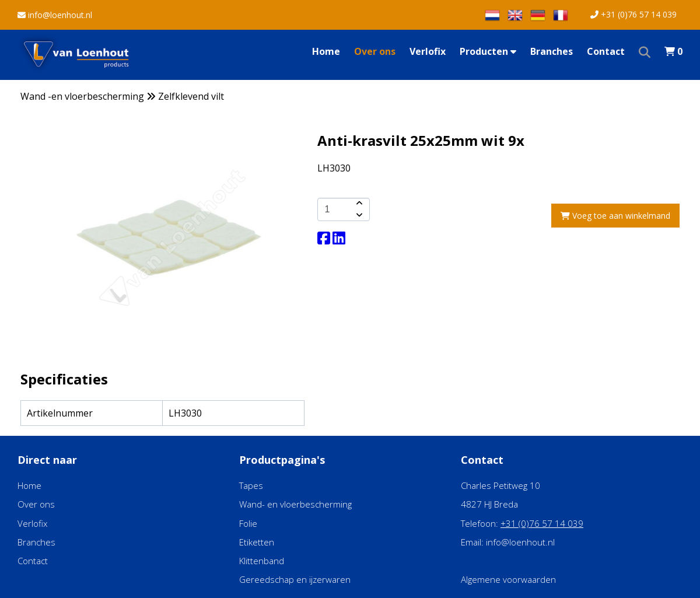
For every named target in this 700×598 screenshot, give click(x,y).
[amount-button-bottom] (358, 215)
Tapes (251, 485)
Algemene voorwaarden (508, 579)
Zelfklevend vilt (191, 96)
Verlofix (428, 51)
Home (326, 51)
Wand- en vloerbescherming (295, 504)
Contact (606, 51)
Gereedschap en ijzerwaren (295, 579)
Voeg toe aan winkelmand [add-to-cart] (615, 216)
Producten (488, 51)
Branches (552, 51)
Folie (248, 523)
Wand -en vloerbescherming (82, 96)
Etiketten (257, 542)
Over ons (375, 51)
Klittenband (262, 561)
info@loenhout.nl (55, 15)
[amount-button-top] (358, 204)
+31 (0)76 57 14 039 (633, 14)
